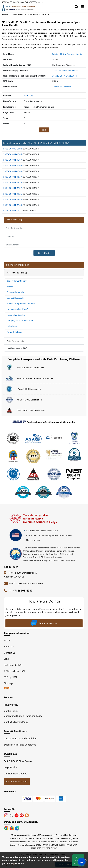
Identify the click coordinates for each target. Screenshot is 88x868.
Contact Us (10, 653)
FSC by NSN (10, 677)
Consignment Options (15, 773)
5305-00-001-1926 (13, 194)
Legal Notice (10, 767)
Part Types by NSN (14, 665)
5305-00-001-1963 (13, 205)
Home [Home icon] (5, 14)
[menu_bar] (83, 6)
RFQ (44, 130)
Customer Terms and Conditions (21, 738)
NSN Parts (18, 14)
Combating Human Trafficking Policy (23, 716)
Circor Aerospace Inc (62, 87)
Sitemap (9, 683)
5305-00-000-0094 (13, 149)
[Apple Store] (7, 828)
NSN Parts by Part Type (18, 273)
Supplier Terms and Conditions (20, 745)
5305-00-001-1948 (13, 199)
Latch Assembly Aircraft (17, 309)
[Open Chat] (82, 862)
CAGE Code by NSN (14, 671)
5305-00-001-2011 (13, 211)
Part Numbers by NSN (17, 348)
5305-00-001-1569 (13, 171)
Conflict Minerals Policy (16, 722)
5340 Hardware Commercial (65, 70)
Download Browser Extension (21, 822)
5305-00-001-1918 (13, 182)
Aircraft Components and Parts (21, 304)
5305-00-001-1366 (13, 154)
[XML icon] (7, 688)
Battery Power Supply (17, 281)
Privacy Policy (11, 705)
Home (7, 640)
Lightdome (12, 326)
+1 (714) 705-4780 (21, 590)
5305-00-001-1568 (13, 165)
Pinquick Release (14, 332)
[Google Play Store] (12, 828)
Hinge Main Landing (16, 315)
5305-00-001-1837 (13, 177)
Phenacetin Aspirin (15, 292)
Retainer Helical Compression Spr (67, 54)
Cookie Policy (11, 711)
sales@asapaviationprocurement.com (26, 583)
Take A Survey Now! (44, 623)
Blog (6, 659)
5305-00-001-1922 (13, 188)
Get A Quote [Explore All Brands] (44, 253)
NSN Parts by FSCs (16, 341)
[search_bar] (77, 6)
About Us (9, 646)
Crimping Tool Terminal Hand (20, 320)
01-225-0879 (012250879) (65, 76)
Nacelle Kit (11, 286)
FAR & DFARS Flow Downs (18, 761)
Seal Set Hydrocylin (15, 298)
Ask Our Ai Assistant (16, 781)
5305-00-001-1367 (13, 160)
